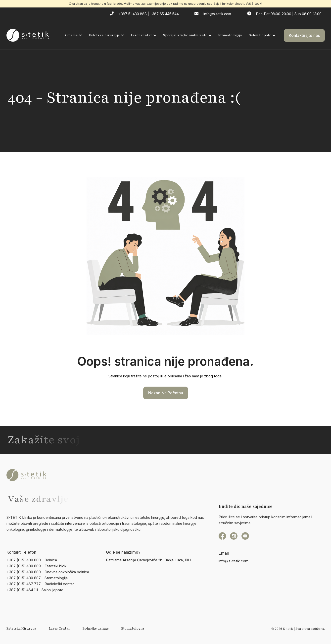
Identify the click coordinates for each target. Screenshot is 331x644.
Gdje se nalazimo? (123, 552)
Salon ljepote (262, 35)
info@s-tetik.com (234, 561)
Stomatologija (230, 35)
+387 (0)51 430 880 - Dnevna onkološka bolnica (48, 572)
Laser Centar (59, 629)
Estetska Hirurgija (21, 629)
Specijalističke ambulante (187, 35)
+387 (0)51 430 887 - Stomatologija (37, 578)
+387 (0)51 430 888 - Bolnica (32, 560)
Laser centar (143, 35)
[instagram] (234, 536)
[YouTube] (245, 536)
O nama (73, 35)
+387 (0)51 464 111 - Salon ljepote (35, 590)
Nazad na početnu (166, 393)
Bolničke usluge (96, 629)
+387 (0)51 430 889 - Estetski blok (36, 566)
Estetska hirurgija (106, 35)
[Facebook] (222, 536)
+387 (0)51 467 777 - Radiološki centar (40, 584)
